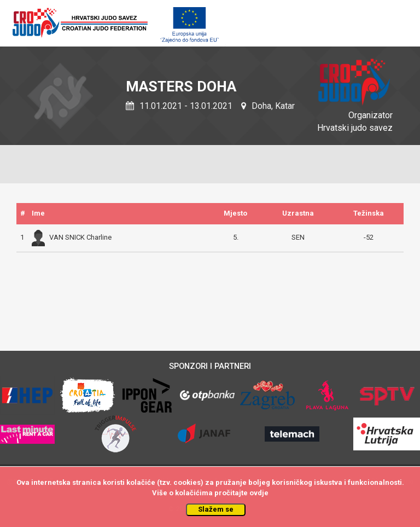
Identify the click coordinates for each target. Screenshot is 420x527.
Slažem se (216, 509)
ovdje (259, 493)
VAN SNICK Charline (72, 237)
